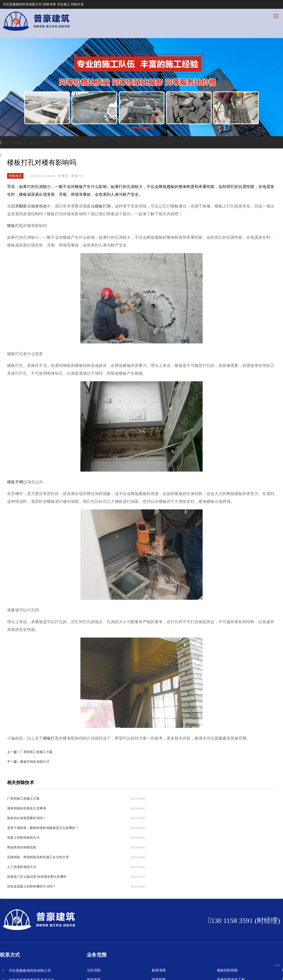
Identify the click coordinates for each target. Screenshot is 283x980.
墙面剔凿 (159, 931)
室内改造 (94, 931)
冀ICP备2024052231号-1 (102, 972)
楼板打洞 (103, 206)
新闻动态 (19, 143)
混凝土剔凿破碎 (99, 949)
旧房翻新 (19, 206)
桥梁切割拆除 (228, 940)
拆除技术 (36, 143)
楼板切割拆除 (228, 922)
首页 (6, 143)
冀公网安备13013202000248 (140, 972)
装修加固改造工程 (231, 931)
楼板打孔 (51, 738)
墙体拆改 (39, 206)
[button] (141, 128)
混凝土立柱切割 (99, 940)
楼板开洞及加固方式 (35, 762)
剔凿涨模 (159, 922)
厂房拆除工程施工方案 (36, 752)
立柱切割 (94, 922)
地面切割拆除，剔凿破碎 (171, 940)
